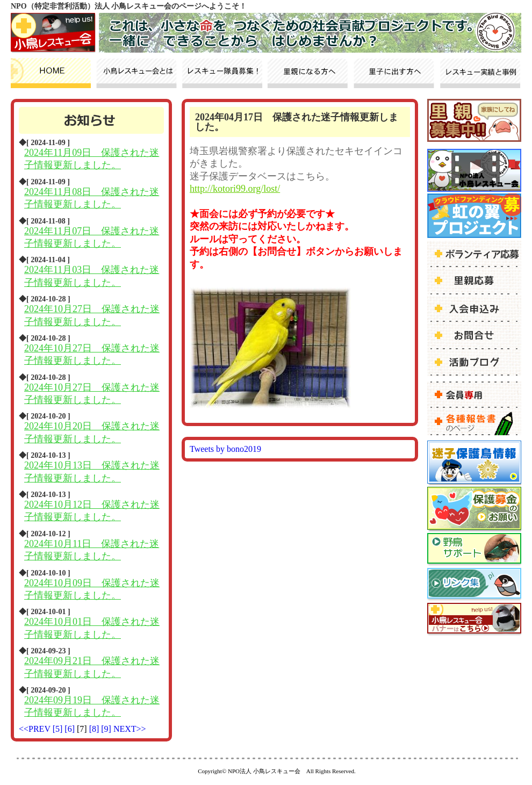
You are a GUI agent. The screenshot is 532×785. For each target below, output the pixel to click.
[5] (59, 729)
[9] (107, 729)
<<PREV (35, 729)
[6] (71, 729)
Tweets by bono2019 (225, 449)
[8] (95, 729)
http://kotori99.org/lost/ (235, 189)
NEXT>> (130, 729)
